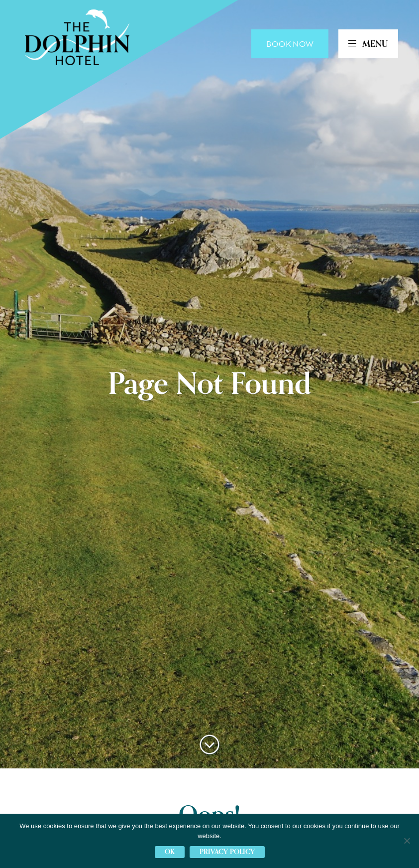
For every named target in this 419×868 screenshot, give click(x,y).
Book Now (290, 44)
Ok (170, 852)
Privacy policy (227, 852)
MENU (368, 44)
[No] (407, 841)
